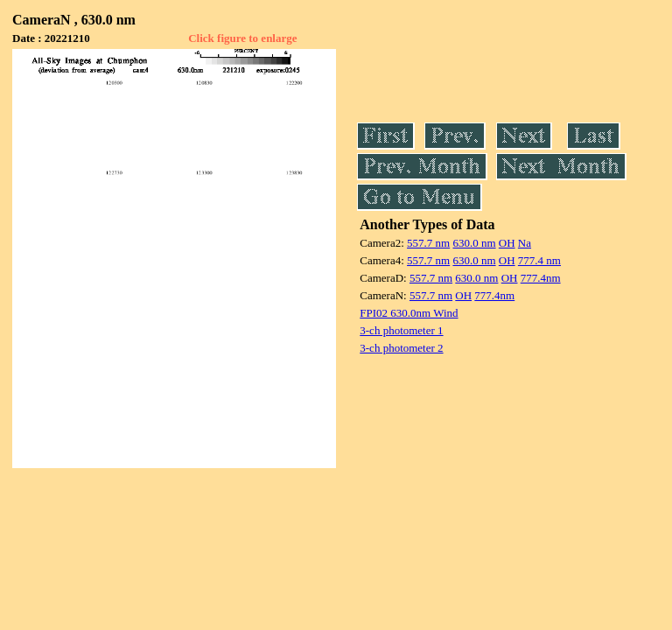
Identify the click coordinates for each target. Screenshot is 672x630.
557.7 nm (428, 243)
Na (525, 243)
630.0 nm (474, 243)
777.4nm (541, 278)
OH (507, 243)
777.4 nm (539, 260)
